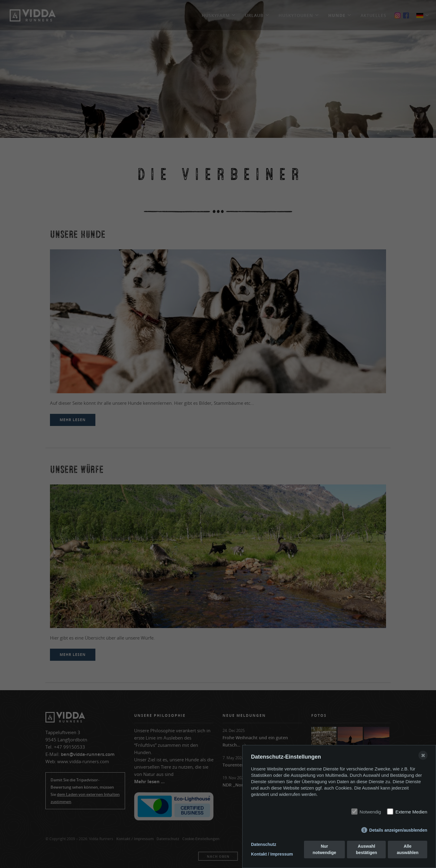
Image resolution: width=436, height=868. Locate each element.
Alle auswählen (408, 849)
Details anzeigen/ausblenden (398, 830)
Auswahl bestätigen (366, 849)
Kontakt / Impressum (272, 854)
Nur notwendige (325, 849)
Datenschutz (264, 844)
